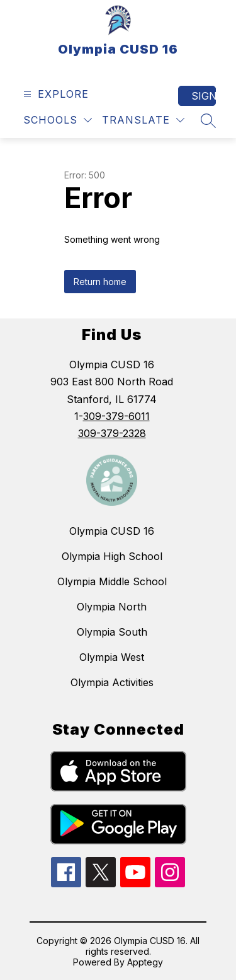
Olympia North (112, 607)
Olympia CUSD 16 (112, 531)
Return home (100, 282)
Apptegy (145, 962)
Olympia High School (112, 556)
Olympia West (112, 657)
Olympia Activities (112, 682)
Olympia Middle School (112, 581)
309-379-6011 (116, 416)
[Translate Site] (143, 120)
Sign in (204, 96)
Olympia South (112, 632)
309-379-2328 (112, 433)
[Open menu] (54, 94)
